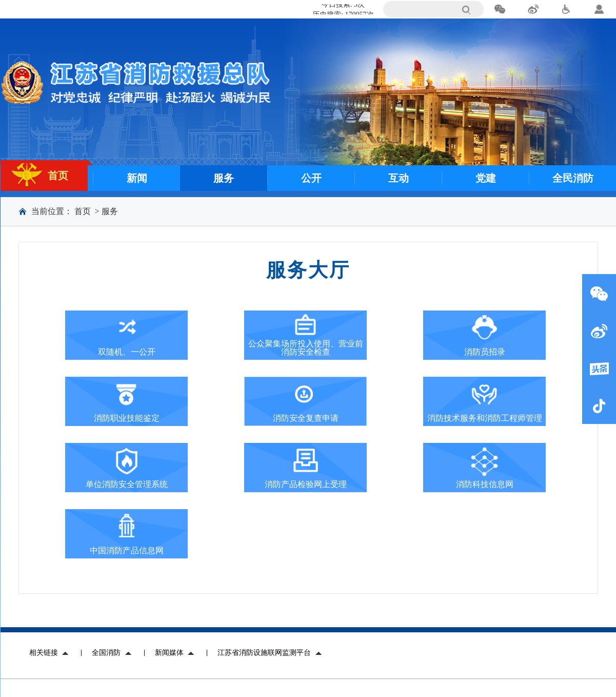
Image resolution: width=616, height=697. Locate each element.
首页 (83, 211)
